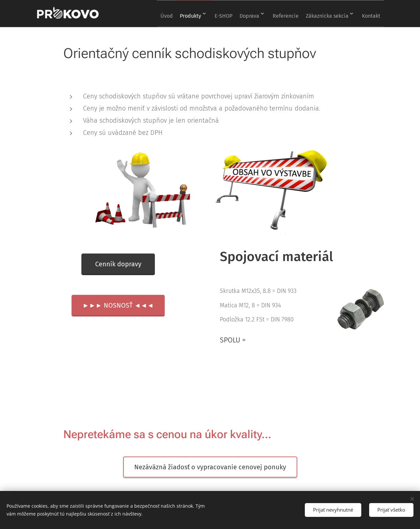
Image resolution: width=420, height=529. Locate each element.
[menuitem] (145, 13)
